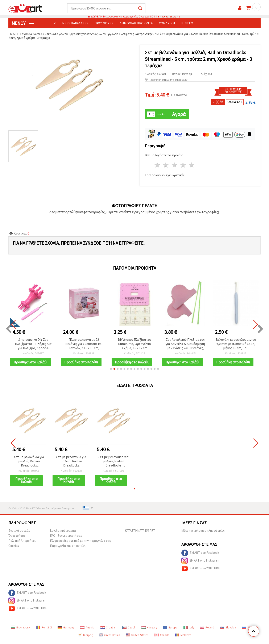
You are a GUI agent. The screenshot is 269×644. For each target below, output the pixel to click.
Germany (66, 631)
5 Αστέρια (192, 166)
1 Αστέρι (158, 166)
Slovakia (228, 631)
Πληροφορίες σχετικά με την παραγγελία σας (81, 544)
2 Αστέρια (166, 166)
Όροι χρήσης (17, 539)
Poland (207, 631)
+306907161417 (169, 17)
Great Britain (109, 638)
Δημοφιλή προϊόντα (136, 23)
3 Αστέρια (175, 166)
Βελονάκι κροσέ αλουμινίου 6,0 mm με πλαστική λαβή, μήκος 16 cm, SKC (236, 344)
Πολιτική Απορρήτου (22, 544)
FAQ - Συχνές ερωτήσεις (66, 539)
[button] (111, 372)
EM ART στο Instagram (200, 564)
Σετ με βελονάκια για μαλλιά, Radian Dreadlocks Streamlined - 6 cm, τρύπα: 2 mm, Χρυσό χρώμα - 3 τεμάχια (29, 464)
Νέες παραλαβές (75, 23)
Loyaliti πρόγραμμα (63, 534)
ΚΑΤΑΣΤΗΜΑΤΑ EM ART (140, 534)
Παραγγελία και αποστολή (68, 549)
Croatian (108, 631)
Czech (129, 631)
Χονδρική (167, 23)
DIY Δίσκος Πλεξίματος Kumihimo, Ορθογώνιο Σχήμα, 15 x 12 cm (135, 344)
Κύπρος (85, 638)
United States (137, 638)
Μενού (23, 23)
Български (21, 631)
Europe (170, 631)
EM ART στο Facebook (200, 556)
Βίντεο (187, 23)
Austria (87, 631)
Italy (189, 631)
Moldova (183, 638)
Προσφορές (104, 23)
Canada (162, 638)
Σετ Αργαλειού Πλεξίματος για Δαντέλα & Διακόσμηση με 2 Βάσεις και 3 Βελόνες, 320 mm (185, 344)
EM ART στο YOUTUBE (201, 572)
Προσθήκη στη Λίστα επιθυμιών (166, 80)
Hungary (149, 631)
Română (44, 631)
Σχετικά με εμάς (19, 534)
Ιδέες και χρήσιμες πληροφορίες (203, 534)
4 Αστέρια (183, 166)
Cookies (14, 549)
